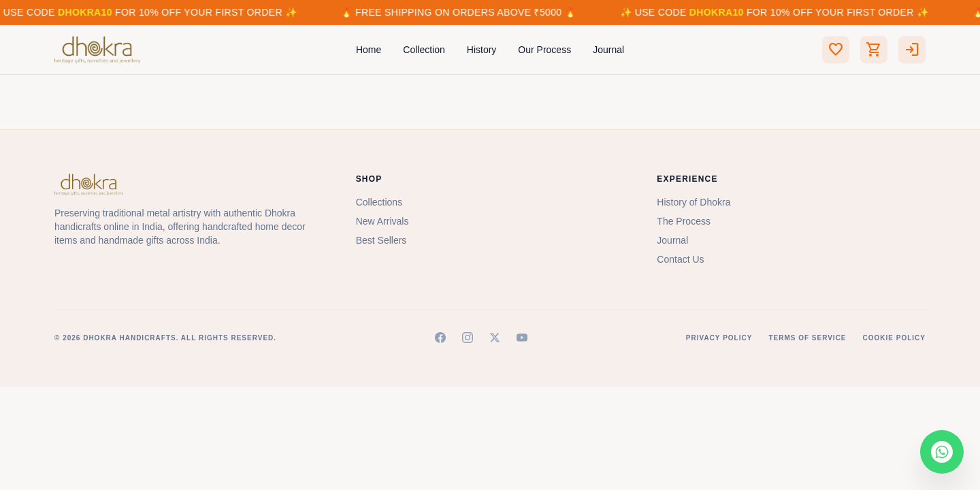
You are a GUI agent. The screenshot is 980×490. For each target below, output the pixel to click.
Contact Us (680, 259)
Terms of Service (807, 338)
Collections (379, 202)
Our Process (544, 50)
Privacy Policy (719, 338)
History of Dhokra (693, 202)
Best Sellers (381, 240)
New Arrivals (382, 221)
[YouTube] (522, 338)
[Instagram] (468, 338)
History (482, 50)
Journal (608, 50)
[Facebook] (440, 338)
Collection (424, 50)
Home (369, 50)
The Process (684, 221)
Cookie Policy (894, 338)
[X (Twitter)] (495, 338)
